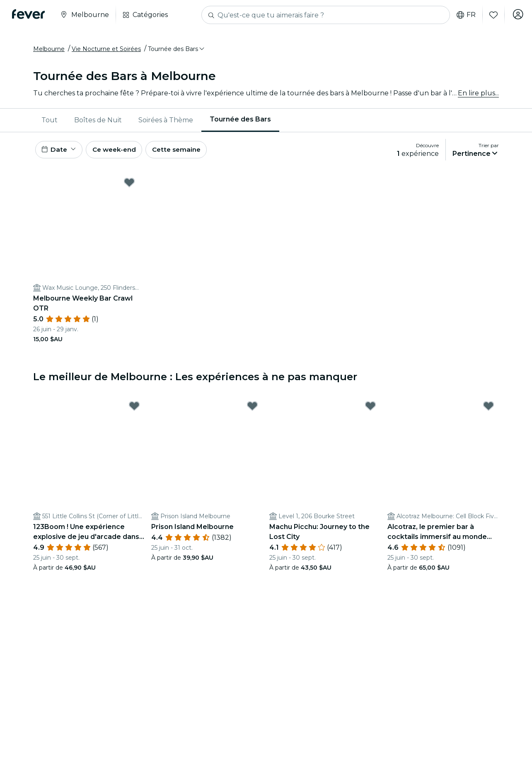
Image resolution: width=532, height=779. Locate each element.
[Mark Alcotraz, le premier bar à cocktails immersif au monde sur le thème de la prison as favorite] (488, 410)
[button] (177, 51)
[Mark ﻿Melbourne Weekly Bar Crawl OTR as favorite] (129, 187)
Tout (50, 122)
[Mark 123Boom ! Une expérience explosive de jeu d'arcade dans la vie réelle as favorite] (134, 410)
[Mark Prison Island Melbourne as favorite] (252, 410)
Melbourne (49, 51)
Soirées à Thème (166, 122)
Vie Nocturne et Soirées (106, 51)
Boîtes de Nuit (98, 122)
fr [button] (464, 15)
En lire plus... (478, 95)
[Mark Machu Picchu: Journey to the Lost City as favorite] (370, 410)
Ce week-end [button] (118, 153)
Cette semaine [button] (184, 153)
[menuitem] (50, 122)
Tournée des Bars (240, 122)
